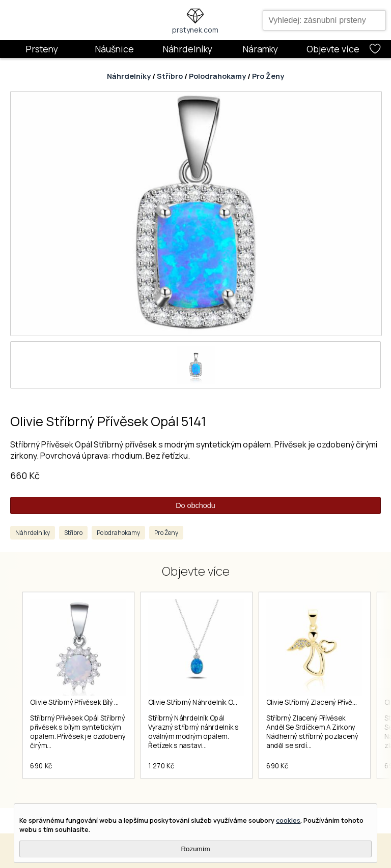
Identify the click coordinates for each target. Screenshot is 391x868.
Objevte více (333, 49)
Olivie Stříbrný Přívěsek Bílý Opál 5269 (89, 702)
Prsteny (42, 49)
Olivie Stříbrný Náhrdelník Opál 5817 (203, 702)
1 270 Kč (161, 766)
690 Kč (41, 766)
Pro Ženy (268, 76)
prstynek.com (195, 30)
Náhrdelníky (187, 49)
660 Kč (25, 475)
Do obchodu (195, 505)
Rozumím (195, 849)
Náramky (260, 49)
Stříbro (170, 76)
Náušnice (114, 49)
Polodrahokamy (217, 76)
